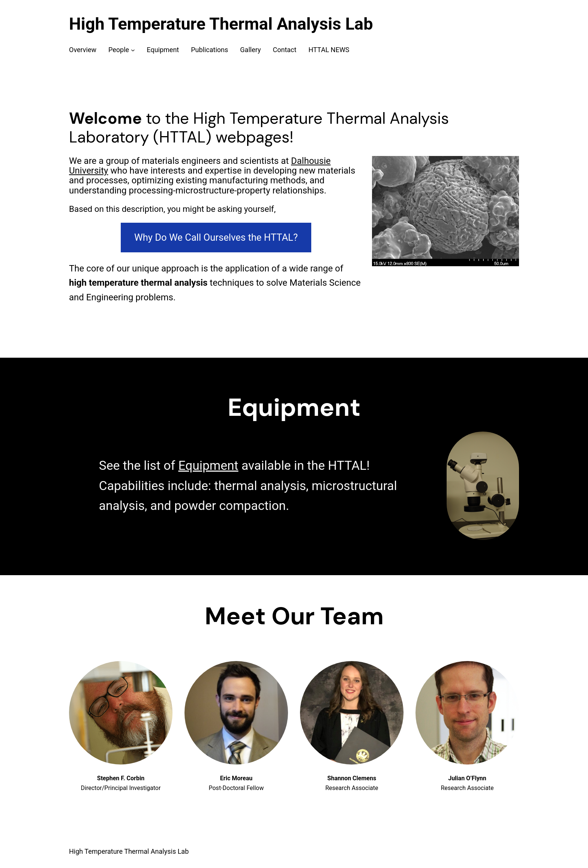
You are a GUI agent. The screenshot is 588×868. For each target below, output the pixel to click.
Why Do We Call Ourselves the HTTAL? (216, 237)
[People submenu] (133, 50)
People (119, 50)
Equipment (208, 465)
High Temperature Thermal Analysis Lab (221, 24)
